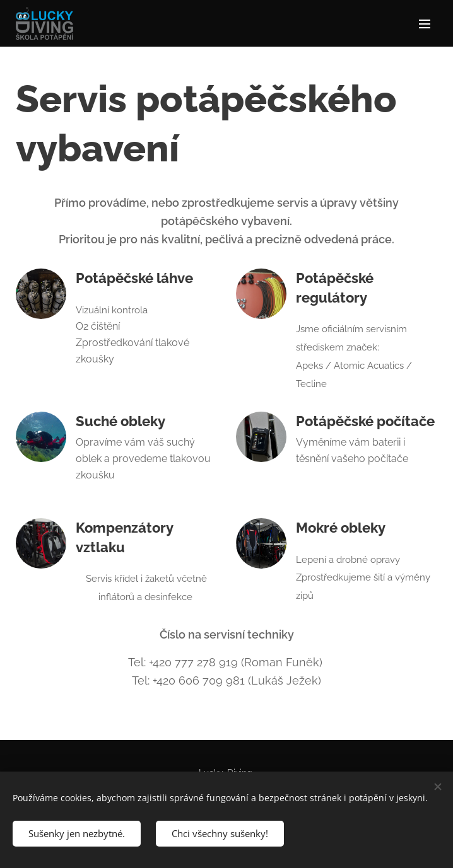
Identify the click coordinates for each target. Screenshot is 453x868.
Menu (425, 24)
